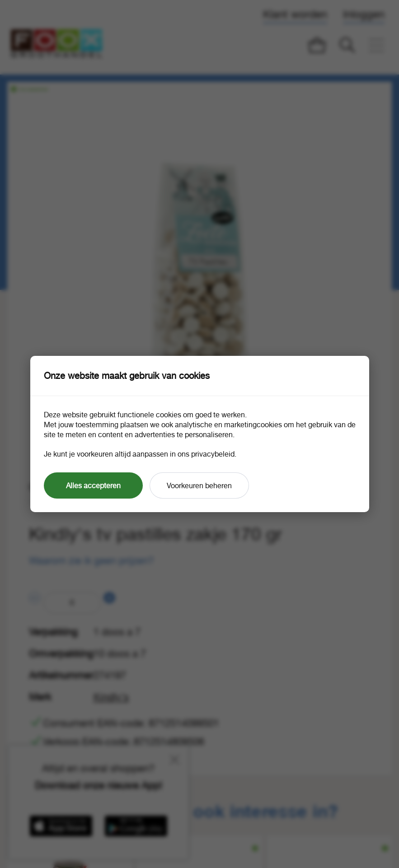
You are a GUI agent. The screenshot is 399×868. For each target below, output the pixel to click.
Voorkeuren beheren (199, 485)
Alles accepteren (93, 485)
